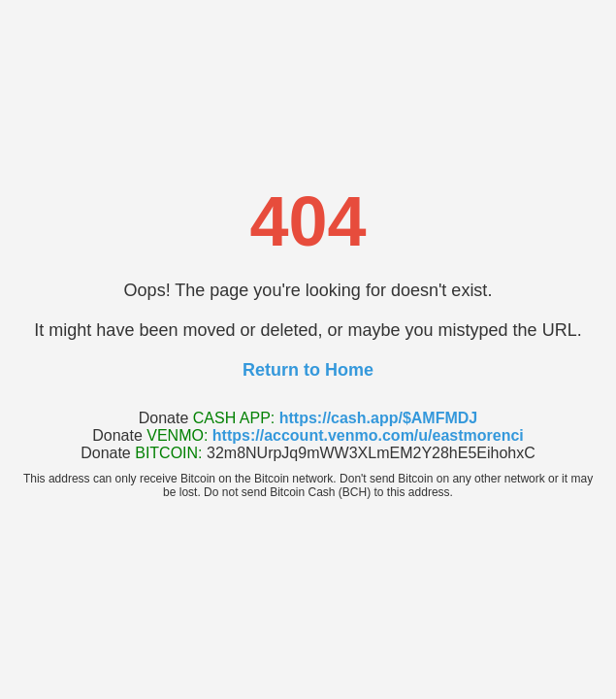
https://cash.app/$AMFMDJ (378, 418)
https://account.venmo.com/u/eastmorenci (368, 435)
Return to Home (308, 370)
